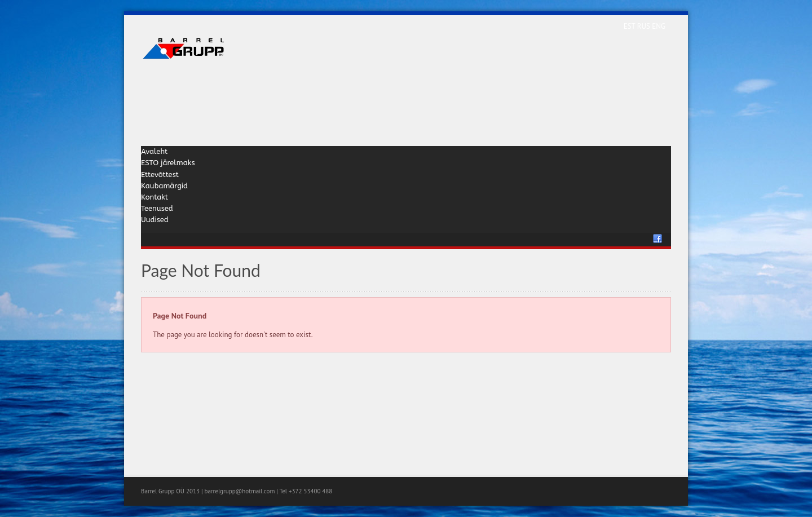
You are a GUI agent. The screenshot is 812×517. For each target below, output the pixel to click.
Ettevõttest (160, 174)
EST (630, 26)
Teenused (157, 208)
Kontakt (155, 197)
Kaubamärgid (164, 186)
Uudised (155, 220)
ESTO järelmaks (168, 163)
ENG (659, 26)
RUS (645, 26)
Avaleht (154, 151)
